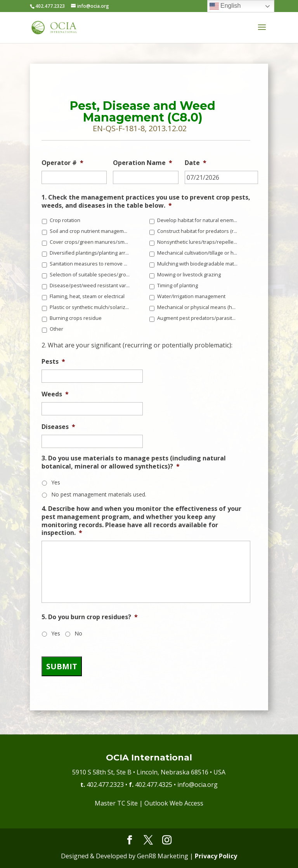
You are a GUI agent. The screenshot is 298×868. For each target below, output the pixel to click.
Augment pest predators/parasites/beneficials (198, 318)
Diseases (58, 427)
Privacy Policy (216, 856)
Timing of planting (178, 286)
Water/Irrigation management (191, 296)
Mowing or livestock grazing (189, 275)
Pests (53, 362)
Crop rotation (65, 220)
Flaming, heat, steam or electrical (87, 296)
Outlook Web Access (174, 803)
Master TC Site (116, 803)
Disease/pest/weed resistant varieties (90, 286)
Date (196, 163)
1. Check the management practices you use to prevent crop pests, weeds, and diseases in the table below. (146, 201)
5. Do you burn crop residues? (90, 617)
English (225, 6)
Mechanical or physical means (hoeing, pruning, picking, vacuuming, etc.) (198, 307)
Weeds (55, 394)
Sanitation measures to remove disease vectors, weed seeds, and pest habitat (90, 264)
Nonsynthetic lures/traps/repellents (198, 242)
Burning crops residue (76, 318)
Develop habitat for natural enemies (198, 220)
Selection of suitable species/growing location (90, 275)
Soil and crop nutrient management (90, 231)
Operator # (62, 163)
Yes (56, 482)
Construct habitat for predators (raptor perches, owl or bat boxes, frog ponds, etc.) (198, 231)
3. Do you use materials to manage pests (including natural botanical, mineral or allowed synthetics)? (134, 462)
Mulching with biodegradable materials (198, 264)
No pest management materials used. (99, 494)
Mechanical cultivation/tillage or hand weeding (198, 253)
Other (56, 329)
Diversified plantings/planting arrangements (90, 253)
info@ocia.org (198, 785)
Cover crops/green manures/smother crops (90, 242)
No (78, 633)
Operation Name (143, 163)
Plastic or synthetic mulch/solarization (90, 307)
